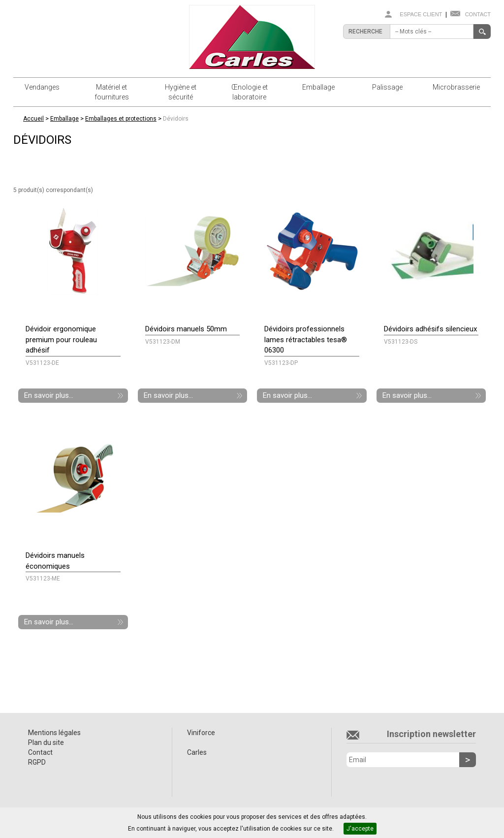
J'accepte (360, 829)
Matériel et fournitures (112, 92)
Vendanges (42, 87)
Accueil (33, 119)
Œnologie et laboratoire (250, 92)
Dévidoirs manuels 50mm (186, 329)
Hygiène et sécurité (181, 92)
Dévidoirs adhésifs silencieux (430, 329)
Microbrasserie (456, 87)
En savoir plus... (49, 395)
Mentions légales (54, 733)
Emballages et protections (121, 119)
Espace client (421, 14)
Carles (197, 752)
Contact (478, 14)
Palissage (387, 87)
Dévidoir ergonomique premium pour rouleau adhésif (61, 339)
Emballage (318, 87)
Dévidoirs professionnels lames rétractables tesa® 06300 (306, 339)
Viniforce (201, 733)
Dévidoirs (176, 119)
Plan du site (46, 742)
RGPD (37, 762)
